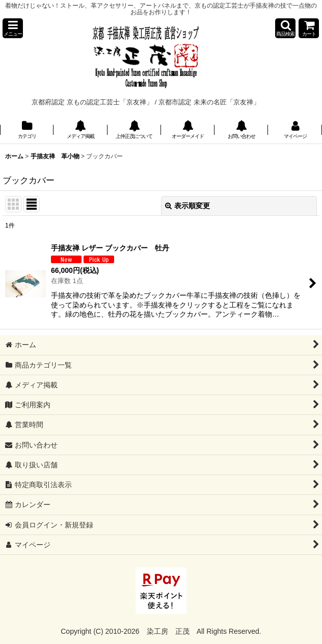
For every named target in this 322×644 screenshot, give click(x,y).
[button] (13, 28)
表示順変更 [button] (187, 206)
